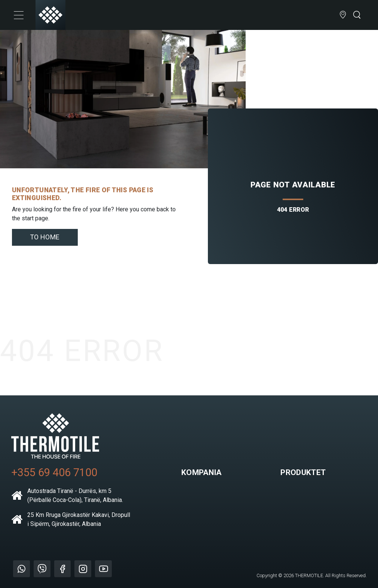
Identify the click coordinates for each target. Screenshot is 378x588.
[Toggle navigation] (19, 15)
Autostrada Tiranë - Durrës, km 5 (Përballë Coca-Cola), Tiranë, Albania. (67, 495)
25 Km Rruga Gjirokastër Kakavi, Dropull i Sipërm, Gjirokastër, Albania (71, 519)
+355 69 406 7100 (54, 472)
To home (45, 237)
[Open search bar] (357, 15)
